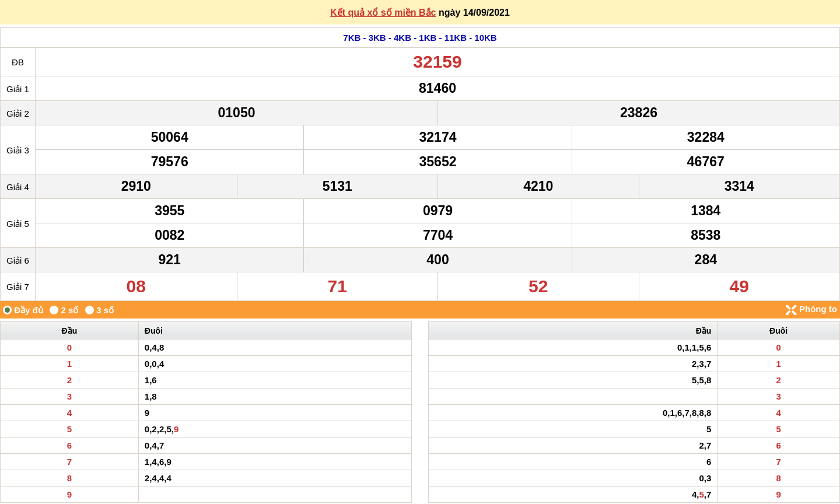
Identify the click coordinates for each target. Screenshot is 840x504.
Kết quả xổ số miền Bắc (383, 13)
